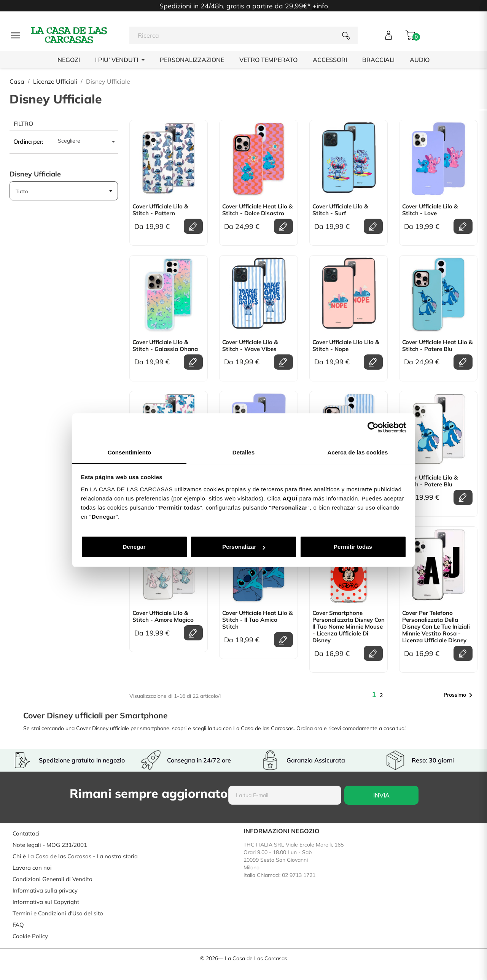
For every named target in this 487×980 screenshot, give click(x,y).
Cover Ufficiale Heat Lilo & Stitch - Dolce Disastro (257, 210)
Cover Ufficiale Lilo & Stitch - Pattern (160, 210)
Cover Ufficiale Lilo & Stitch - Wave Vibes (250, 346)
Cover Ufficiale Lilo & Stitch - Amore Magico (163, 616)
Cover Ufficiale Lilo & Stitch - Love (430, 210)
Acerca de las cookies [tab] (358, 452)
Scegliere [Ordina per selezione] (88, 141)
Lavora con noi (32, 868)
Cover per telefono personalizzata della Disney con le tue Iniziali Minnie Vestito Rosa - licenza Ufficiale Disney (436, 627)
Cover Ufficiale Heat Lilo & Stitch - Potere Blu (437, 346)
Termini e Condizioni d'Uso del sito (58, 913)
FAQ (18, 925)
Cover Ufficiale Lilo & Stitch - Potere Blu (430, 481)
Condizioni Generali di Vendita (53, 879)
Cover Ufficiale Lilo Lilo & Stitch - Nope (346, 346)
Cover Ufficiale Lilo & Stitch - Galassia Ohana (165, 346)
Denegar (134, 547)
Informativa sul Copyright (46, 902)
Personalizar (244, 547)
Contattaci (26, 833)
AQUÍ (290, 498)
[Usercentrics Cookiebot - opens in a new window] (373, 427)
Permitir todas (353, 547)
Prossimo (459, 695)
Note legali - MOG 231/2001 (50, 845)
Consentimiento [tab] (130, 452)
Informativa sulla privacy (45, 890)
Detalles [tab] (243, 452)
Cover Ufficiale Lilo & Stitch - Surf (340, 210)
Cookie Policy (30, 936)
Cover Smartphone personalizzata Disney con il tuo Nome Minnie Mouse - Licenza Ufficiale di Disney (349, 627)
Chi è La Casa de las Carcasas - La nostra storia (75, 856)
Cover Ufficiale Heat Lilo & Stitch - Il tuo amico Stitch (257, 620)
